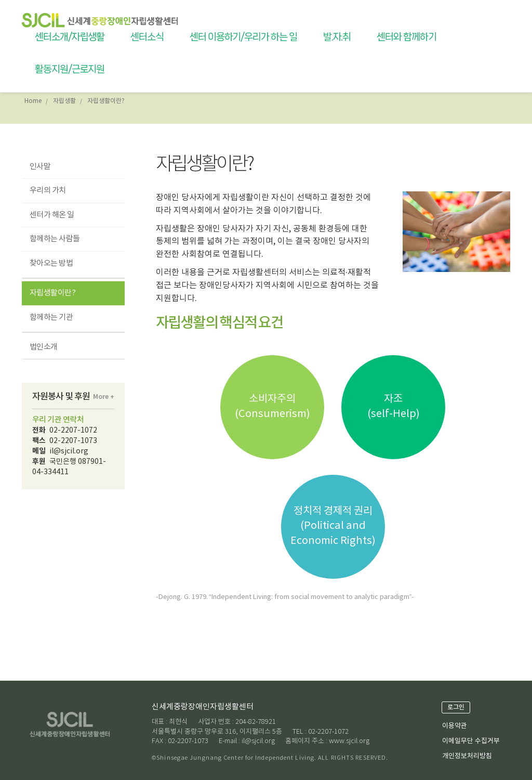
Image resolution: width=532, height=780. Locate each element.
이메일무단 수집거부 (471, 741)
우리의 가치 (48, 191)
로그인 (456, 707)
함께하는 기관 (51, 317)
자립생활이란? (52, 293)
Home (33, 101)
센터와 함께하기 (406, 37)
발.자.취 (337, 37)
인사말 (40, 167)
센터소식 (147, 37)
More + (104, 397)
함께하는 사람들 (55, 239)
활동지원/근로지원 (70, 69)
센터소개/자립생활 (70, 37)
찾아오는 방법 (51, 263)
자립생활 (64, 101)
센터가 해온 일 (52, 215)
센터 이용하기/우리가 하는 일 (243, 37)
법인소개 (44, 347)
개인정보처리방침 (467, 756)
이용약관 (455, 726)
